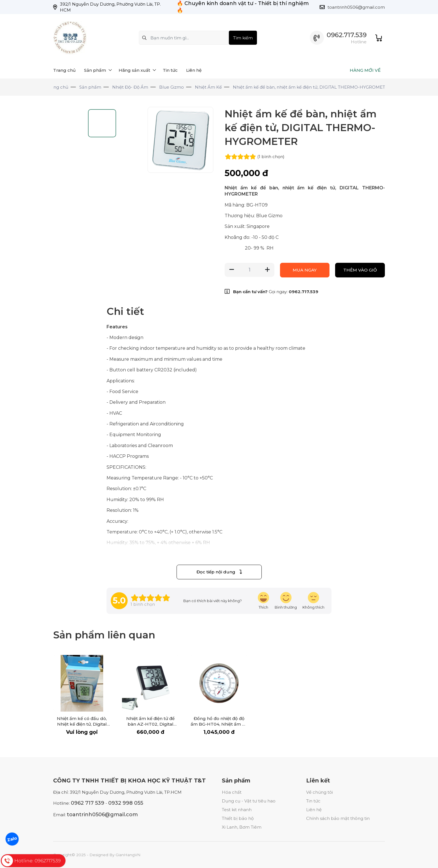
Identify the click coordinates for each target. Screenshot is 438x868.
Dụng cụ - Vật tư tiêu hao (249, 801)
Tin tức (313, 801)
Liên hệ (314, 810)
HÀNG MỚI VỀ (365, 70)
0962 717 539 (88, 803)
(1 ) (271, 157)
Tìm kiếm (243, 38)
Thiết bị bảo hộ (238, 818)
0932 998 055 (126, 803)
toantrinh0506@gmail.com (356, 7)
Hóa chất (232, 792)
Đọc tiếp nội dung (219, 572)
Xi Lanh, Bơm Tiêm (242, 827)
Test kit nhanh (237, 810)
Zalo (12, 839)
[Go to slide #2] (67, 185)
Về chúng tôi (320, 792)
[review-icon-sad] (313, 601)
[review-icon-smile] (286, 601)
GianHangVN (128, 855)
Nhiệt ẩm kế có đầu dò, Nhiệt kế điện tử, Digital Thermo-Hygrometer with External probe (82, 727)
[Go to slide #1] (67, 155)
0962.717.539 (347, 35)
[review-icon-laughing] (263, 601)
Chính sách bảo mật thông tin (338, 818)
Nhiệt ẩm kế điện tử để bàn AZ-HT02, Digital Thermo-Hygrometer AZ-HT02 (150, 727)
